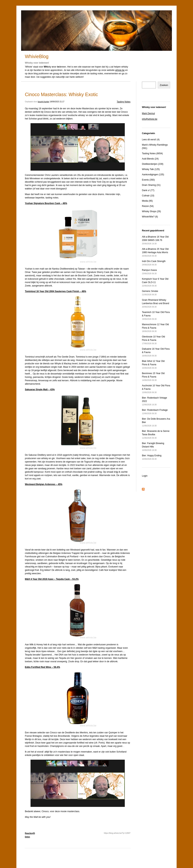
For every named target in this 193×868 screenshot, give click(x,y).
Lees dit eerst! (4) (151, 140)
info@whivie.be (150, 119)
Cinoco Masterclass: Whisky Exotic (61, 94)
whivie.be (120, 70)
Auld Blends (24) (150, 159)
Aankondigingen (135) (153, 175)
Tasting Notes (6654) (152, 153)
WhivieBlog (37, 56)
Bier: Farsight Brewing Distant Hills (153, 447)
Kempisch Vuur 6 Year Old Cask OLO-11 (155, 282)
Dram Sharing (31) (151, 185)
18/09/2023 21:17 (57, 102)
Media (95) (147, 201)
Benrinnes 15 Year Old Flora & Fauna (153, 377)
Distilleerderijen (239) (153, 164)
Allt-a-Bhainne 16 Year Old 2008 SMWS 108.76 (155, 240)
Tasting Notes (124, 102)
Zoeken (164, 85)
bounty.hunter (43, 102)
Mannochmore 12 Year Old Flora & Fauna (155, 328)
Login (145, 476)
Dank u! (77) (148, 190)
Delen (27, 837)
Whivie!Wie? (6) (150, 217)
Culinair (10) (148, 196)
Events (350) (148, 180)
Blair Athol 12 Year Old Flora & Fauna (153, 364)
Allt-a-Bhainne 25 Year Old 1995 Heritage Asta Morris (155, 252)
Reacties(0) (30, 833)
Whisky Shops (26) (151, 211)
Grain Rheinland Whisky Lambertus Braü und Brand (155, 303)
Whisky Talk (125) (151, 169)
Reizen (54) (148, 206)
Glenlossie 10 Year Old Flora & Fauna (153, 340)
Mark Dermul (148, 113)
